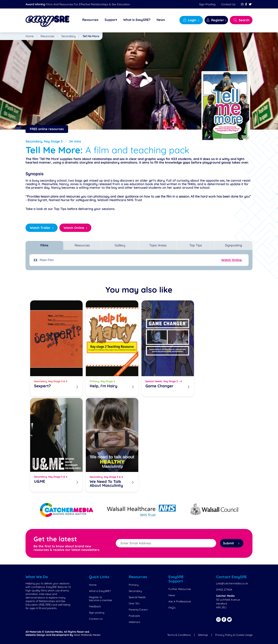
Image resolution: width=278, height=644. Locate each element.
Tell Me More (91, 36)
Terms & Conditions (179, 635)
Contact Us (228, 4)
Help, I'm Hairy (104, 386)
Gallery (120, 245)
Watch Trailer (40, 228)
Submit (231, 543)
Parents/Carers (138, 610)
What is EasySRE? (100, 591)
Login (190, 20)
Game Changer (159, 386)
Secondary (68, 36)
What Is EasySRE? (137, 20)
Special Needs (137, 597)
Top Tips (196, 245)
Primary (134, 585)
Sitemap (203, 635)
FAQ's (172, 608)
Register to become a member (101, 599)
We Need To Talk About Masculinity (106, 483)
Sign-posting (207, 4)
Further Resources (180, 589)
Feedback (95, 606)
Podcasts (134, 616)
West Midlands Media (87, 635)
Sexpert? (42, 386)
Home (30, 36)
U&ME (40, 482)
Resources (90, 20)
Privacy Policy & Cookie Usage (234, 635)
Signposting (233, 245)
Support (111, 20)
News (161, 20)
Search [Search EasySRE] (242, 20)
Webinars (134, 622)
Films (44, 245)
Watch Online (74, 228)
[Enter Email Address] (166, 543)
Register (215, 20)
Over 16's (134, 603)
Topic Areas (158, 245)
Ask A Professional (180, 601)
